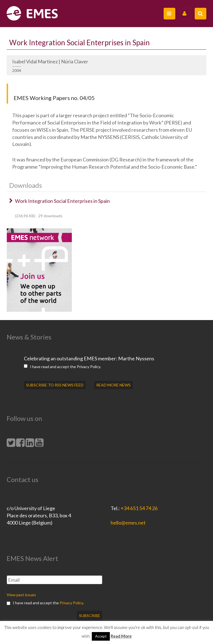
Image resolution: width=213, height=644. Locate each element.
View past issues (21, 595)
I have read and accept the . (62, 367)
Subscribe (90, 616)
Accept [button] (101, 636)
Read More (121, 636)
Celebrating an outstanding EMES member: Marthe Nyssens (89, 358)
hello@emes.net (128, 523)
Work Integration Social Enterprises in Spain (62, 201)
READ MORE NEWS (113, 385)
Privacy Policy (88, 367)
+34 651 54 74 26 (139, 508)
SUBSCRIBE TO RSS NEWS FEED (55, 385)
